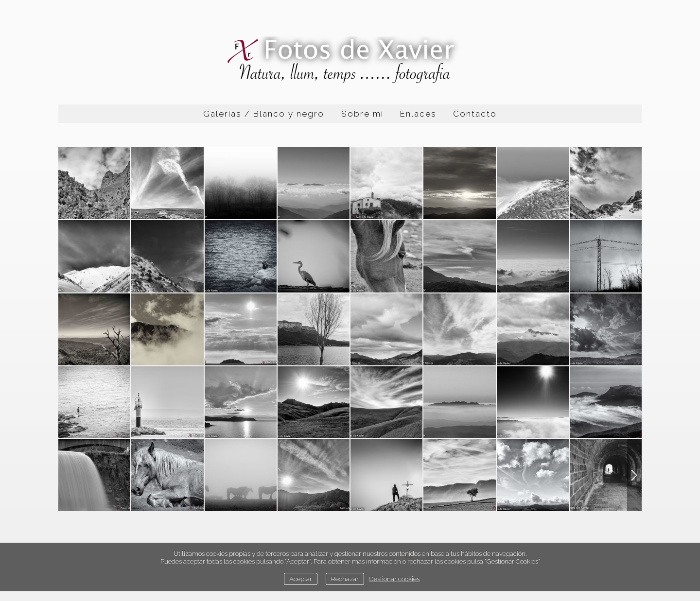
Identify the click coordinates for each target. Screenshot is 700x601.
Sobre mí (362, 114)
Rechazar (345, 579)
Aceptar (301, 579)
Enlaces (418, 114)
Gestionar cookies (394, 579)
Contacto (475, 114)
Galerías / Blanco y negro (264, 114)
